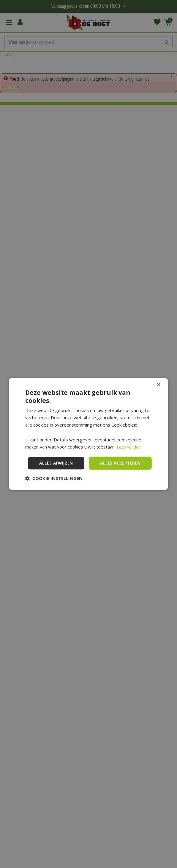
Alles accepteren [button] (90, 455)
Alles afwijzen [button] (90, 471)
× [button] (158, 377)
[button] (54, 486)
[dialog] (88, 434)
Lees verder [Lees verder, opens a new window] (129, 439)
